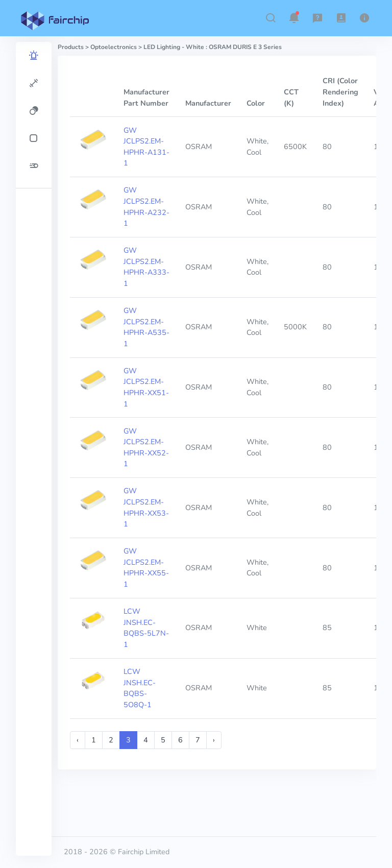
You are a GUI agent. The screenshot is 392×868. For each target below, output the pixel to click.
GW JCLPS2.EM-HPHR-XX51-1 (146, 387)
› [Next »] (214, 740)
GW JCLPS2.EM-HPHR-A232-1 (146, 207)
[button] (271, 18)
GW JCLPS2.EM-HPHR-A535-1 (146, 327)
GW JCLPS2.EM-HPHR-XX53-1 (146, 507)
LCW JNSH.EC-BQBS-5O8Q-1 (140, 688)
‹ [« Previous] (78, 740)
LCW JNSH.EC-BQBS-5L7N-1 (146, 628)
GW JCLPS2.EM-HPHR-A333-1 (146, 267)
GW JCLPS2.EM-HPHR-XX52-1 (146, 448)
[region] (34, 449)
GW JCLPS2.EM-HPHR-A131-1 (146, 147)
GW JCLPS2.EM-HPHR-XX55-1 (146, 568)
